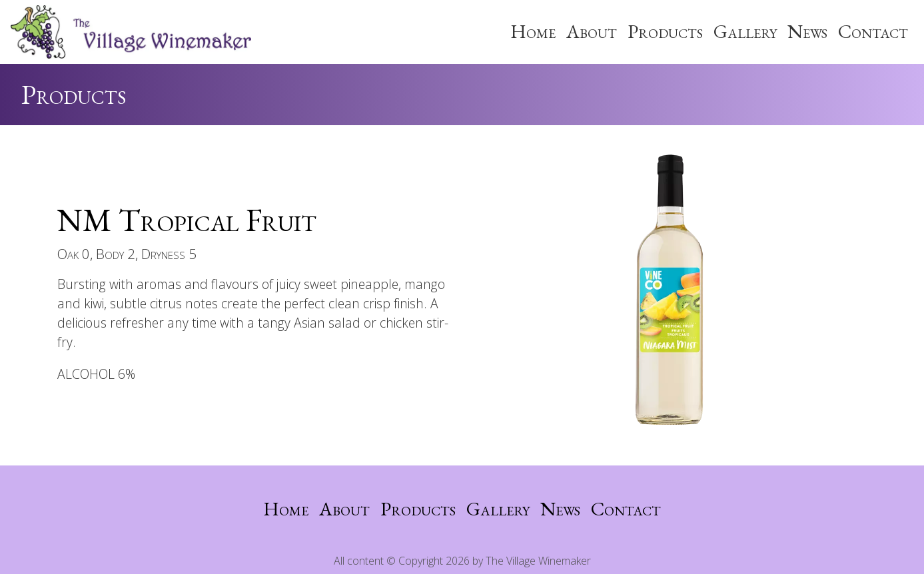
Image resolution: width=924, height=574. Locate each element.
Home (533, 31)
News (807, 31)
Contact (873, 31)
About (592, 31)
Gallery (745, 31)
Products (665, 31)
